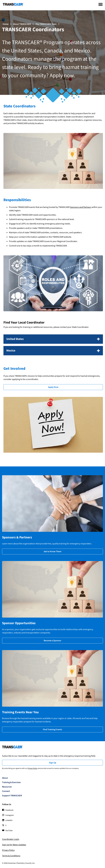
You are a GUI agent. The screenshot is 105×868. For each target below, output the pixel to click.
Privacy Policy (33, 768)
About (5, 778)
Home (6, 24)
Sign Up (53, 763)
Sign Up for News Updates (14, 845)
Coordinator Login (11, 839)
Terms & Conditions (11, 856)
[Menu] (101, 4)
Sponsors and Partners (81, 207)
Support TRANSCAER (12, 796)
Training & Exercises (11, 782)
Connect (6, 791)
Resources (7, 787)
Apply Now (53, 387)
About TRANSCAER (22, 24)
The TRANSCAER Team (46, 24)
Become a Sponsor (52, 641)
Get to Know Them (52, 552)
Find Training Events (52, 730)
